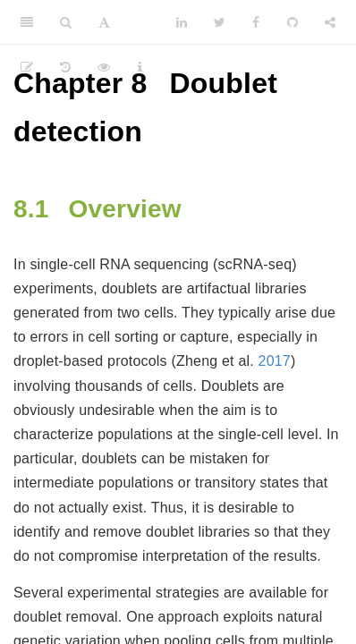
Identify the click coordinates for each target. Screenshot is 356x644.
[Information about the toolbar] (140, 67)
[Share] (330, 22)
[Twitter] (220, 22)
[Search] (66, 22)
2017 (275, 361)
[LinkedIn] (182, 22)
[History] (65, 67)
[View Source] (104, 67)
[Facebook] (256, 22)
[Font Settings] (104, 22)
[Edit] (27, 67)
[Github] (292, 22)
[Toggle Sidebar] (27, 22)
